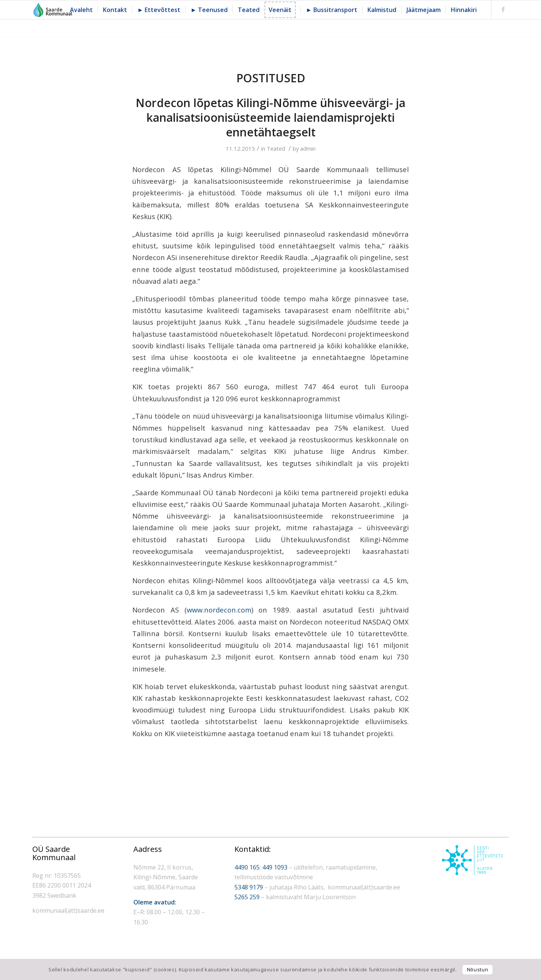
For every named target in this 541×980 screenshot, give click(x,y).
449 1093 (275, 867)
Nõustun (478, 969)
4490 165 (247, 867)
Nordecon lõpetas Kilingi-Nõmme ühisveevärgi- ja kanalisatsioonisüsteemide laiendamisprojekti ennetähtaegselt (270, 117)
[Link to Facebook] (503, 9)
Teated (276, 148)
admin (308, 148)
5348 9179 (249, 887)
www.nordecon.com (219, 610)
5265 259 (247, 897)
